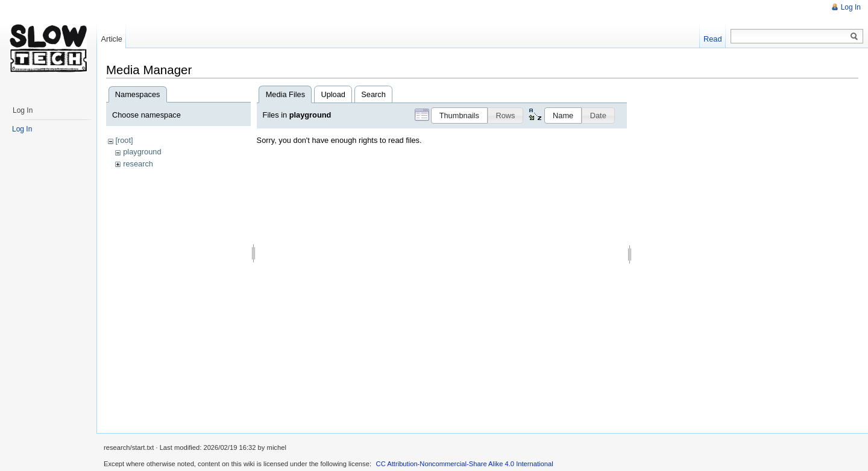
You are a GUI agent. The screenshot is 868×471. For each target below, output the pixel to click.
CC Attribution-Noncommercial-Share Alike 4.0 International (465, 464)
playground (142, 152)
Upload (333, 94)
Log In (851, 7)
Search (373, 94)
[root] (124, 140)
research (138, 164)
